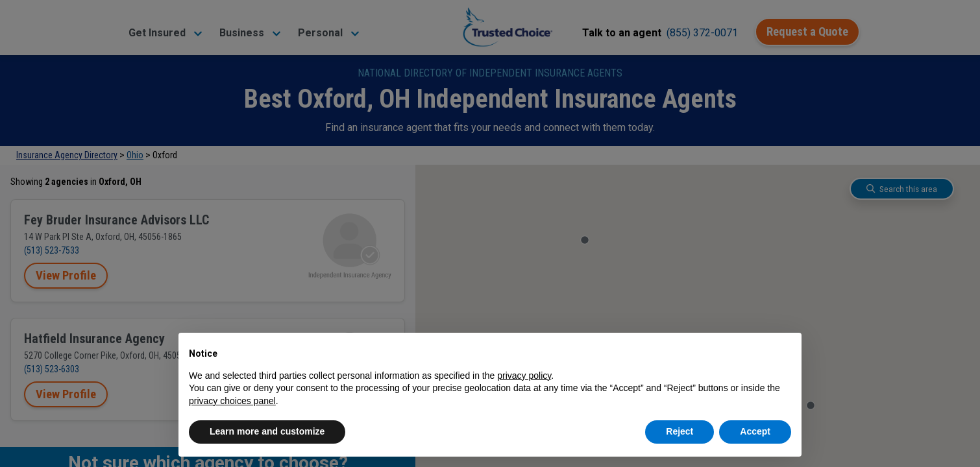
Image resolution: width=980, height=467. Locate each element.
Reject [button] (680, 431)
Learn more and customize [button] (267, 431)
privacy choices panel (232, 401)
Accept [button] (755, 431)
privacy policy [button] (524, 376)
